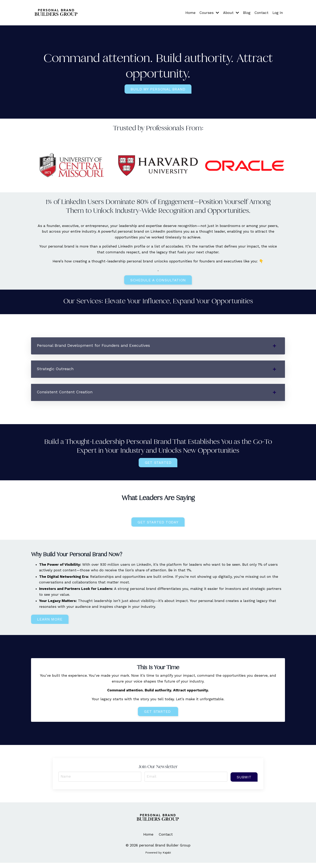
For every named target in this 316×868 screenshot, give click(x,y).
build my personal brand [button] (158, 89)
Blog (246, 13)
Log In (278, 13)
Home (190, 13)
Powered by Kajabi (158, 858)
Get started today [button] (158, 525)
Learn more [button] (50, 623)
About (231, 13)
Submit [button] (244, 781)
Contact (261, 13)
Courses (209, 13)
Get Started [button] (158, 465)
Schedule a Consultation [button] (158, 281)
